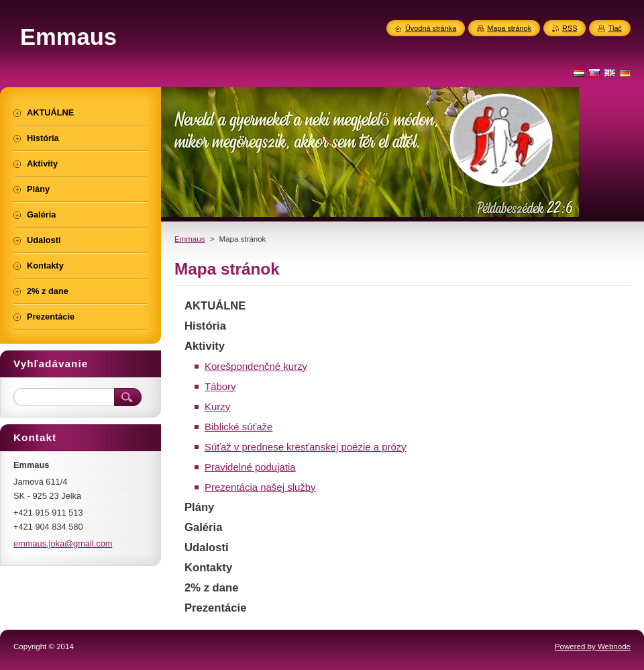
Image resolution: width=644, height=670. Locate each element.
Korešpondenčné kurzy (256, 366)
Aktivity (205, 346)
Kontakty (208, 568)
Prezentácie (215, 608)
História (205, 326)
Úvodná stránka (431, 28)
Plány (199, 507)
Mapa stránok (509, 28)
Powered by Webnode (593, 647)
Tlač (615, 28)
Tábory (220, 386)
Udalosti (207, 547)
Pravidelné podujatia (250, 467)
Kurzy (217, 406)
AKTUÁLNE (215, 306)
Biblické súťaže (238, 427)
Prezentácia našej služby (260, 487)
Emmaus (190, 239)
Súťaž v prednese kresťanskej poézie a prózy (306, 447)
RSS (570, 28)
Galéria (203, 527)
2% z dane (211, 588)
